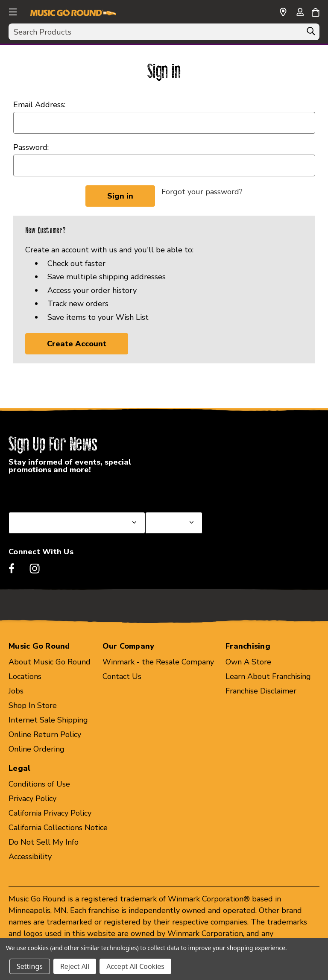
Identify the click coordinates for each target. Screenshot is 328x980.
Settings (30, 966)
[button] (12, 11)
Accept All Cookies (135, 966)
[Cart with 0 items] (315, 11)
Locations (25, 676)
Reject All (75, 966)
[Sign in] (300, 13)
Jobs (16, 691)
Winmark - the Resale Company (158, 662)
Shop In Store (33, 705)
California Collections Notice (58, 828)
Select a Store (170, 491)
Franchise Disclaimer (261, 691)
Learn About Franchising (268, 676)
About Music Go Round (50, 662)
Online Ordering (37, 749)
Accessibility (30, 857)
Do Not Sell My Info (44, 842)
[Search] (311, 33)
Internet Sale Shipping (48, 720)
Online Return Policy (45, 734)
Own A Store (248, 662)
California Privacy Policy (50, 813)
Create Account (77, 344)
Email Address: (39, 105)
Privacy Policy (32, 799)
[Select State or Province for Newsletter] (77, 523)
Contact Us (122, 676)
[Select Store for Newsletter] (174, 523)
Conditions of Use (39, 784)
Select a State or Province (54, 491)
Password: (31, 147)
